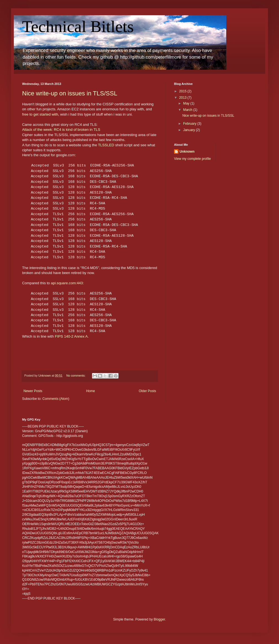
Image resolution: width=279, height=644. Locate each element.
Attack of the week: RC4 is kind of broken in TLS (61, 130)
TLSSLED (106, 145)
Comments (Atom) (56, 399)
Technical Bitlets (78, 27)
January (189, 130)
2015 (183, 91)
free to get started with (40, 114)
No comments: (76, 376)
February (190, 124)
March (188, 110)
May (187, 103)
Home (91, 391)
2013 (183, 98)
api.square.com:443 (67, 283)
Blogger (159, 619)
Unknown (187, 152)
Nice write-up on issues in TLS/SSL (70, 93)
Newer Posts (33, 391)
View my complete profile (192, 159)
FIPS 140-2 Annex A (71, 336)
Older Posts (147, 391)
